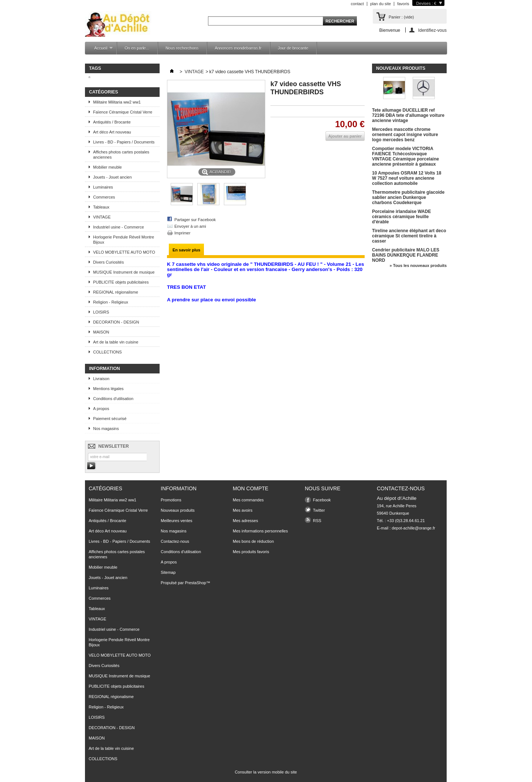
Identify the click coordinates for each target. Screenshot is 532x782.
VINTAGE (102, 217)
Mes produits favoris (251, 552)
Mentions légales (108, 389)
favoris (403, 4)
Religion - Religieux (111, 302)
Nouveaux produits (401, 68)
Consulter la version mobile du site (266, 772)
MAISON (101, 332)
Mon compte (250, 488)
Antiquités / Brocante (112, 122)
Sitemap (168, 572)
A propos (101, 409)
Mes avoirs (243, 510)
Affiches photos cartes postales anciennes (121, 155)
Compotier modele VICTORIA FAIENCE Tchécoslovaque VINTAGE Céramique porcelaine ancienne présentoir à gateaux (405, 156)
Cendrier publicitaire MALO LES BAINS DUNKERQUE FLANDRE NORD (406, 255)
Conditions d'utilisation (113, 399)
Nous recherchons (182, 48)
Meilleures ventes (177, 521)
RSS (317, 521)
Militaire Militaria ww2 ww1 (117, 102)
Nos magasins (106, 429)
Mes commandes (248, 500)
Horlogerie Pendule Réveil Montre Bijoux (124, 240)
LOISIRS (101, 312)
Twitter (319, 510)
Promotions (171, 500)
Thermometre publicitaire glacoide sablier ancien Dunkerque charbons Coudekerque (408, 197)
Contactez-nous (175, 541)
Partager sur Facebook (195, 220)
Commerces (104, 197)
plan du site (381, 4)
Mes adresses (245, 521)
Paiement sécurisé (110, 419)
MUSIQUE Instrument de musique (124, 272)
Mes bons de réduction (253, 541)
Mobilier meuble (108, 167)
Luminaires (103, 187)
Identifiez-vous (432, 30)
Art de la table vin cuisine (116, 342)
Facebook (322, 500)
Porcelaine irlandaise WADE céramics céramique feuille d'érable (401, 217)
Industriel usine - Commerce (119, 227)
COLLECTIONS (108, 352)
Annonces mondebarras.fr (238, 48)
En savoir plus (186, 250)
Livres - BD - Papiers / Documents (124, 142)
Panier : (401, 17)
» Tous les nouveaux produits (418, 265)
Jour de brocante (293, 48)
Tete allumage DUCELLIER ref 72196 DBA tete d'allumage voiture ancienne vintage (408, 115)
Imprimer (182, 233)
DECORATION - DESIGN (116, 322)
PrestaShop (195, 583)
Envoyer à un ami (190, 226)
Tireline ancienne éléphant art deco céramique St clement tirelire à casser (409, 236)
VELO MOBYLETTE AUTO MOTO (124, 252)
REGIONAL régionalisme (116, 292)
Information (105, 369)
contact (357, 4)
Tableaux (101, 207)
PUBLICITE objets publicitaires (121, 282)
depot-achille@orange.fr (413, 528)
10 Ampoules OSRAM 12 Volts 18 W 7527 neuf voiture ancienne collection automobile (407, 178)
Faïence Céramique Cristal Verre (123, 112)
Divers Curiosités (108, 262)
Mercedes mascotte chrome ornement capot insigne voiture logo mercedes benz (405, 135)
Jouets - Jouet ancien (112, 177)
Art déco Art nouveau (112, 132)
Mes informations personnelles (260, 531)
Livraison (101, 379)
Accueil (100, 50)
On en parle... (137, 48)
